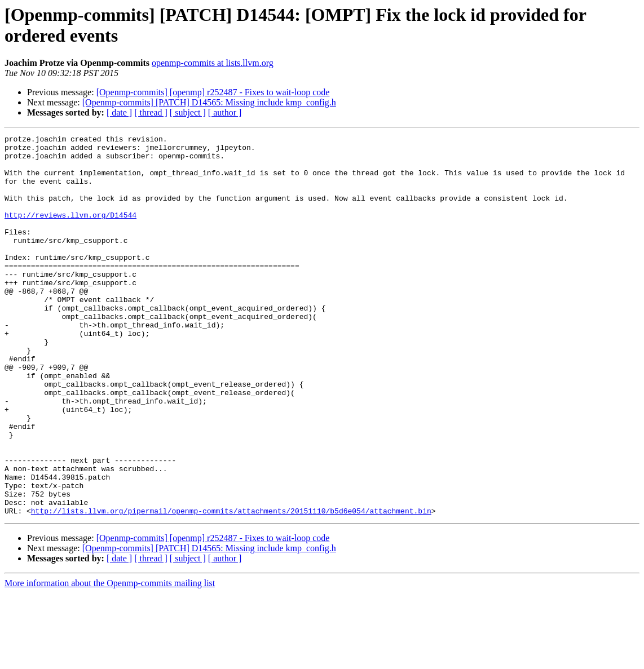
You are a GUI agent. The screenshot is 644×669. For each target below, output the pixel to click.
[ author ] (225, 112)
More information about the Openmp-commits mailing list (110, 659)
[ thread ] (151, 112)
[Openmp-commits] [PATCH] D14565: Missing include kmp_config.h (209, 102)
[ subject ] (188, 112)
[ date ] (119, 112)
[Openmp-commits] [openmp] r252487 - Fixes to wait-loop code (213, 92)
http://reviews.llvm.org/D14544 (70, 232)
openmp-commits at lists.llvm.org (213, 63)
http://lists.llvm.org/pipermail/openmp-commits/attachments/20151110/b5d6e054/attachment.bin (231, 587)
